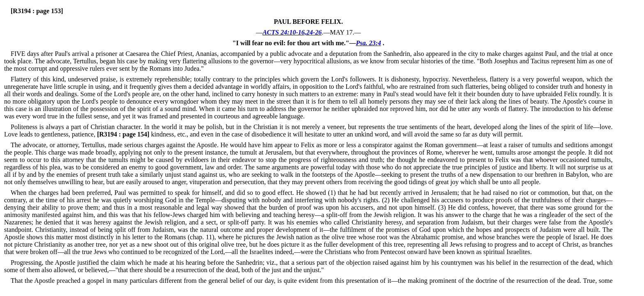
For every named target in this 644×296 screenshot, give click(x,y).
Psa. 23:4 (368, 43)
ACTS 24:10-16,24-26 (292, 32)
